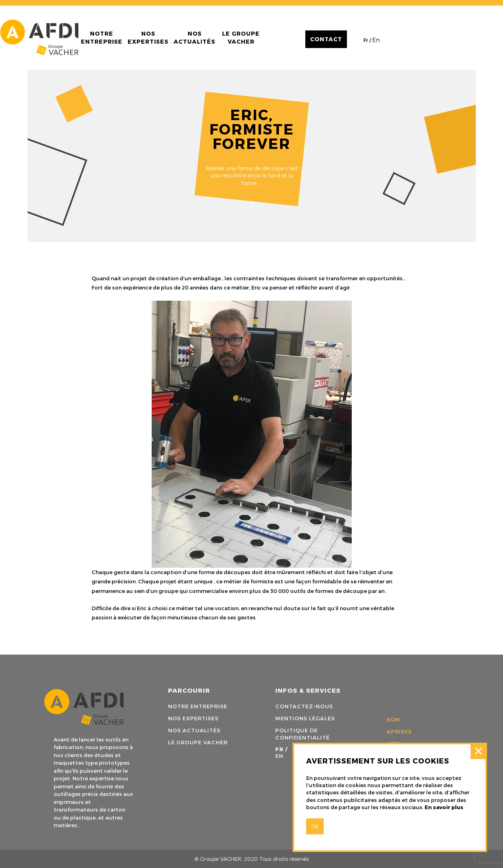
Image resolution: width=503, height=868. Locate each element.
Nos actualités (194, 37)
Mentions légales (305, 718)
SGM (393, 719)
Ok (315, 826)
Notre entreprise (102, 37)
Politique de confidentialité (303, 734)
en (376, 40)
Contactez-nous (304, 706)
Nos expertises (148, 37)
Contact (326, 39)
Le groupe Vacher (241, 37)
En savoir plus (444, 807)
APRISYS (399, 731)
